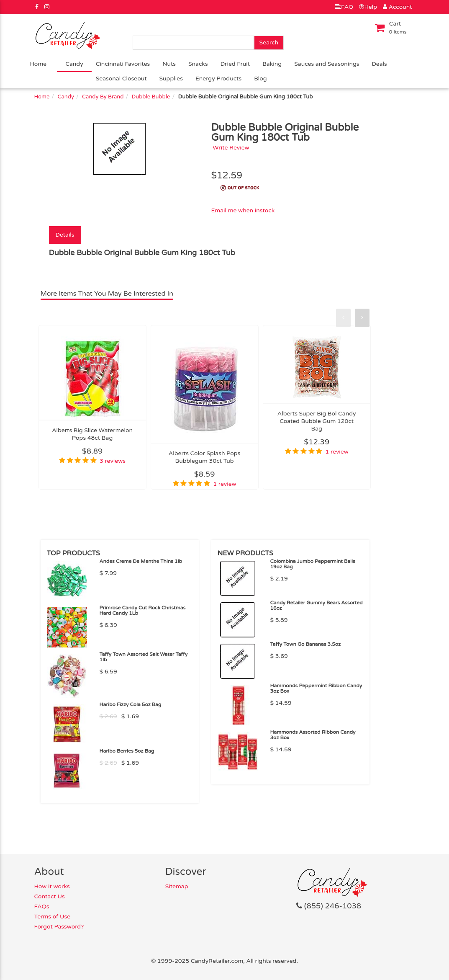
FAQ (344, 7)
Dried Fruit (235, 64)
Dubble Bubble (151, 97)
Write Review (231, 148)
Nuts (169, 64)
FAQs (42, 906)
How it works (52, 886)
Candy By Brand (103, 97)
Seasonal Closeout (121, 79)
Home (38, 64)
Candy (74, 64)
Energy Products (218, 79)
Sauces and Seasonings (327, 64)
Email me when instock (243, 210)
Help (368, 7)
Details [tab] (65, 235)
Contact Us (50, 896)
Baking (272, 64)
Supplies (171, 79)
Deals (379, 64)
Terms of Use (53, 917)
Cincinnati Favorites (123, 64)
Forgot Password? (59, 927)
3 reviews (113, 461)
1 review (224, 484)
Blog (260, 79)
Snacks (198, 64)
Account (397, 7)
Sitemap (177, 886)
